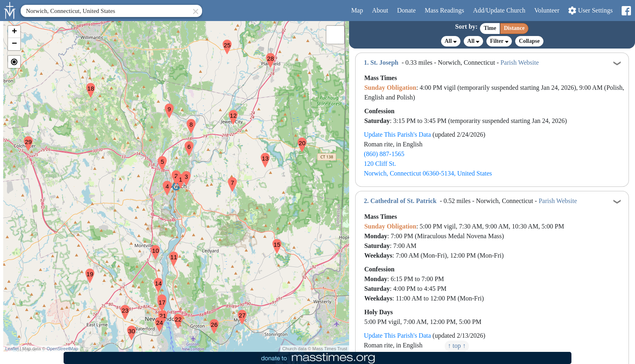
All (451, 41)
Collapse (529, 41)
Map (357, 10)
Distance (514, 28)
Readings (444, 10)
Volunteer (547, 10)
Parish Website (520, 62)
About (380, 10)
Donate (406, 10)
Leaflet (12, 349)
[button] (177, 176)
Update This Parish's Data (397, 134)
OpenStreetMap (62, 349)
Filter (499, 41)
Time (490, 28)
